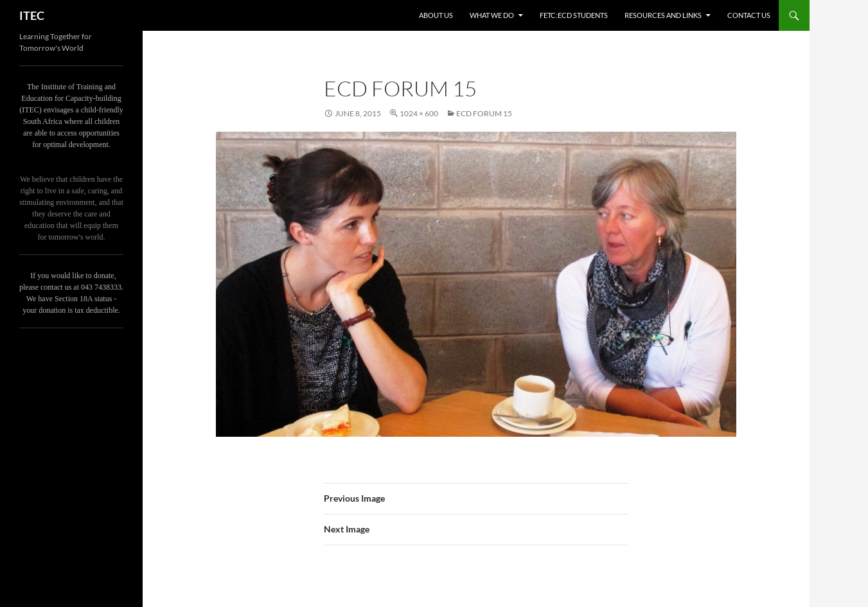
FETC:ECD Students (574, 15)
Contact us (749, 15)
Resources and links (663, 15)
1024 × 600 (419, 113)
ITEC (32, 15)
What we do (492, 15)
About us (436, 15)
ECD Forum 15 (484, 113)
